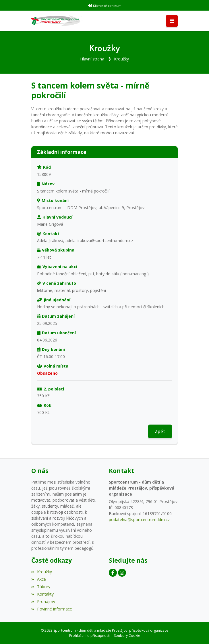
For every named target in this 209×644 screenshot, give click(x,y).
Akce (39, 579)
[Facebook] (113, 573)
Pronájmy (43, 601)
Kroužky (121, 59)
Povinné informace (52, 609)
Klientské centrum (107, 6)
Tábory (41, 587)
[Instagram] (122, 573)
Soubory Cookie (127, 636)
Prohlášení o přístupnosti (90, 636)
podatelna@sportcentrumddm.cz (139, 520)
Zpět (160, 431)
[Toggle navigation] (172, 21)
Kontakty (42, 594)
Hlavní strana (92, 59)
